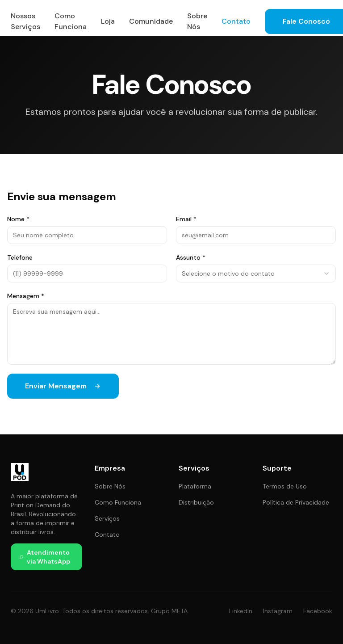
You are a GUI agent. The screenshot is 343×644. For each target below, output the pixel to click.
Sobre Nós (197, 21)
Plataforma (195, 486)
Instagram (278, 611)
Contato (236, 21)
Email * (186, 219)
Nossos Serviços (25, 21)
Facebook (318, 611)
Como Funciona (71, 21)
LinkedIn (241, 611)
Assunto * (191, 257)
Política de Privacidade (296, 502)
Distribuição (196, 502)
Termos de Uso (285, 486)
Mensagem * (26, 296)
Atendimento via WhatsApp (45, 557)
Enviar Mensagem (63, 386)
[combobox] (256, 274)
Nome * (18, 219)
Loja (108, 21)
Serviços (107, 518)
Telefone (20, 257)
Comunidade (151, 21)
